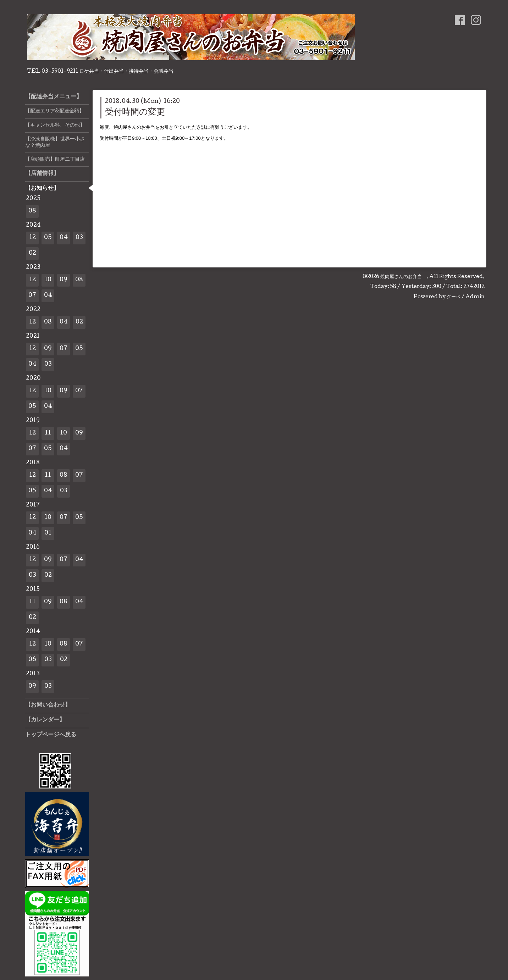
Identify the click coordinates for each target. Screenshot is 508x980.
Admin (475, 297)
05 (48, 238)
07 (32, 296)
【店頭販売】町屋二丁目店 (55, 160)
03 (79, 238)
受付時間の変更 (135, 113)
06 (32, 660)
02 (32, 253)
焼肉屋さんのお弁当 (403, 277)
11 (48, 433)
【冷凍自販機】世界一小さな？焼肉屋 (55, 143)
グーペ (454, 297)
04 (64, 238)
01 (48, 533)
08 (32, 211)
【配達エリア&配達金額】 (55, 111)
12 (32, 238)
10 (48, 280)
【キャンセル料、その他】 (55, 126)
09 (63, 280)
